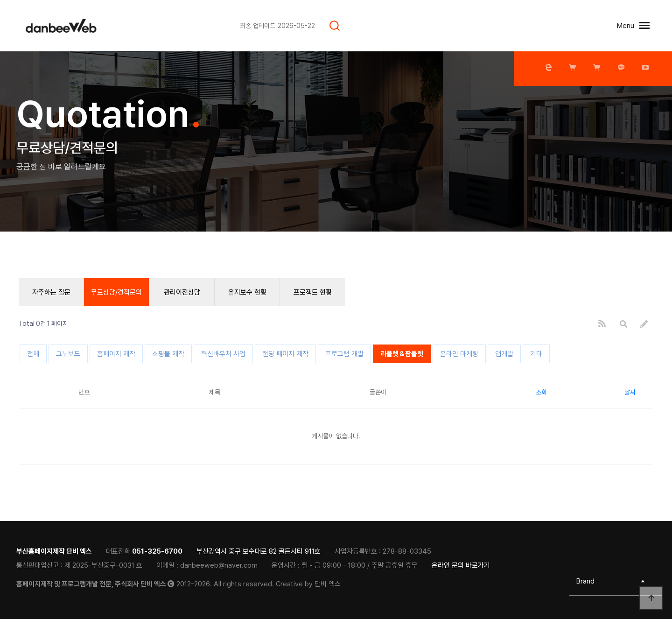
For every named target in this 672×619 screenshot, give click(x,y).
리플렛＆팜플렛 (402, 354)
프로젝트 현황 (313, 292)
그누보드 (68, 354)
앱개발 (504, 354)
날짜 (630, 392)
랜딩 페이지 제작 (285, 354)
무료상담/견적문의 (116, 292)
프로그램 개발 (344, 354)
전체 (33, 354)
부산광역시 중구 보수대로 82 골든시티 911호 (259, 551)
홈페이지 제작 (116, 354)
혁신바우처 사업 (223, 354)
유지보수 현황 (247, 292)
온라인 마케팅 (459, 354)
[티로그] (70, 26)
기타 (536, 354)
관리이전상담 (182, 292)
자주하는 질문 (51, 292)
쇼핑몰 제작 (168, 354)
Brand (585, 581)
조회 (541, 392)
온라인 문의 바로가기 (461, 565)
